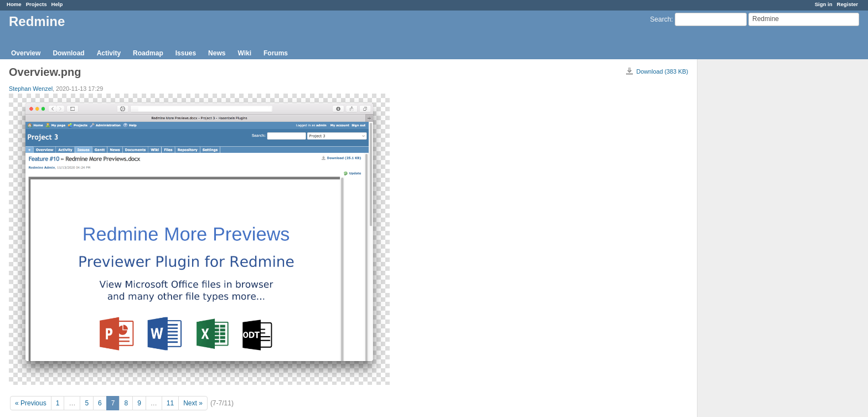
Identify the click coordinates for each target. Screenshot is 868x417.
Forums (276, 53)
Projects (37, 4)
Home (14, 4)
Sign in (824, 4)
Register (848, 4)
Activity (109, 53)
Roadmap (148, 53)
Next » (193, 403)
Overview (26, 53)
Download (68, 53)
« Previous (31, 403)
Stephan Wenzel (31, 89)
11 (170, 403)
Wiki (244, 53)
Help (57, 4)
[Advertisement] (753, 233)
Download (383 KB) (662, 71)
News (217, 53)
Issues (186, 53)
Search (660, 19)
